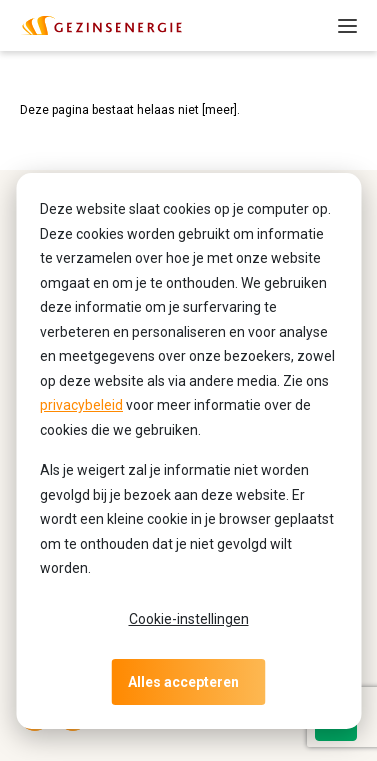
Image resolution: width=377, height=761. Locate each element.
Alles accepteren (183, 682)
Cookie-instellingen (189, 619)
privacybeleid (81, 405)
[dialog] (188, 451)
